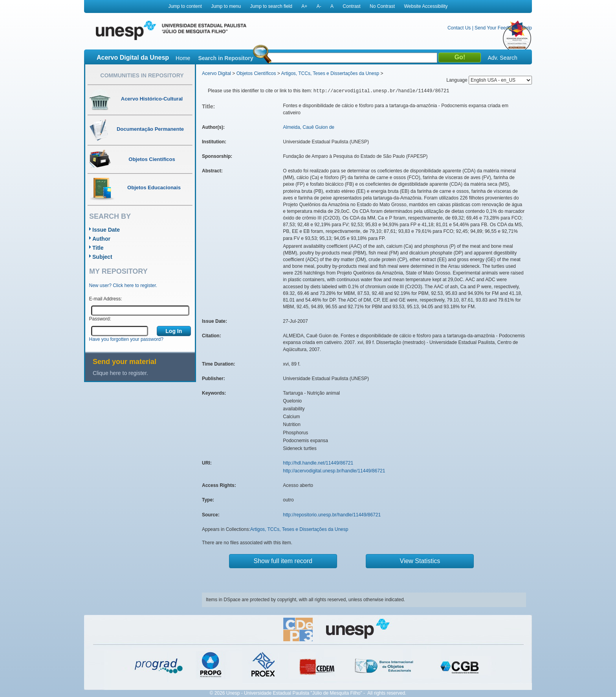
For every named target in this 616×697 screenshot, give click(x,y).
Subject (102, 257)
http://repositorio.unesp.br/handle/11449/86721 (332, 515)
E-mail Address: (106, 299)
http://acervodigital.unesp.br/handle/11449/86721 (334, 471)
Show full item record (283, 561)
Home (183, 58)
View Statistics (420, 561)
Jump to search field (271, 6)
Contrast (351, 6)
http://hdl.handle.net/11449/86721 (318, 463)
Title (98, 248)
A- (319, 6)
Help (527, 28)
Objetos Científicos (256, 73)
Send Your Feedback (496, 28)
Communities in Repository (142, 75)
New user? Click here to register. (123, 285)
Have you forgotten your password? (126, 339)
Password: (100, 319)
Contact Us (459, 28)
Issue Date (106, 230)
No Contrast (382, 6)
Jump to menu (226, 6)
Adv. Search (502, 58)
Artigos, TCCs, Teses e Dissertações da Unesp (330, 73)
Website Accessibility (426, 6)
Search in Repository (225, 58)
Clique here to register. (120, 373)
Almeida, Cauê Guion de (309, 127)
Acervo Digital (216, 73)
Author (101, 239)
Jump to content (185, 6)
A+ (304, 6)
